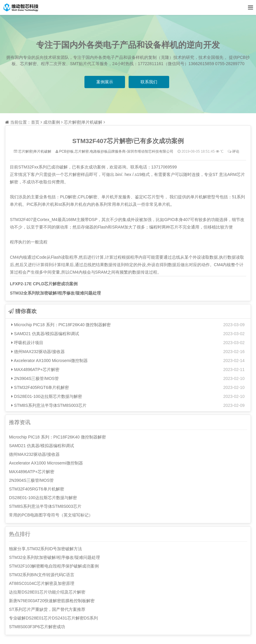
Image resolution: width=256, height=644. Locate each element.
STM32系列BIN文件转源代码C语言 (42, 575)
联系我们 (149, 82)
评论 (236, 151)
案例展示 (105, 82)
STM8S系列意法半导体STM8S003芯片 (49, 405)
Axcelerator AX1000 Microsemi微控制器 (50, 361)
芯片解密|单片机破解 (83, 122)
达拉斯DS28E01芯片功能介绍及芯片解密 (47, 592)
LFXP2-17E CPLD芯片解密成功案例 (44, 284)
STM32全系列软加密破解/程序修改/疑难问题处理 (55, 293)
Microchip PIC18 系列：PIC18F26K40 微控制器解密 (61, 325)
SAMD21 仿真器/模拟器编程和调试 (45, 334)
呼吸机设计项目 (27, 343)
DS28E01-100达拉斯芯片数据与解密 (47, 396)
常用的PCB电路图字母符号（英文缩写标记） (51, 515)
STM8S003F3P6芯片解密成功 (37, 627)
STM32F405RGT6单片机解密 (40, 387)
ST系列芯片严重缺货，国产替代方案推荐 (47, 609)
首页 (35, 122)
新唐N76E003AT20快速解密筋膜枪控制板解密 (52, 601)
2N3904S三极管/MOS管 (35, 378)
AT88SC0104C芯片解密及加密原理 (42, 583)
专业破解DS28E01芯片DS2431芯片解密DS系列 (53, 618)
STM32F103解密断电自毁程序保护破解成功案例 (54, 566)
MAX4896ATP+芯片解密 (35, 369)
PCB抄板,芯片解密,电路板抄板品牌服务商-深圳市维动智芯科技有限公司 (116, 151)
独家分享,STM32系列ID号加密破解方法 (46, 549)
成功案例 (52, 122)
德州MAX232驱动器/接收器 (38, 352)
